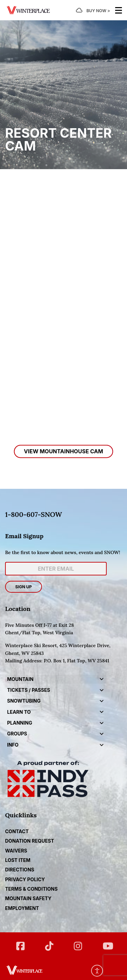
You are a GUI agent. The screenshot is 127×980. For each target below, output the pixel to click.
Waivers (16, 851)
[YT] (107, 943)
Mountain (20, 679)
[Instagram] (78, 943)
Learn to (19, 712)
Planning (20, 723)
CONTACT (17, 831)
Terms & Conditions (31, 889)
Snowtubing (24, 701)
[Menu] (119, 10)
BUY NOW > (98, 11)
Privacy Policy (25, 879)
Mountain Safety (28, 898)
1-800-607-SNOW (34, 514)
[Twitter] (49, 943)
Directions (20, 870)
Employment (22, 908)
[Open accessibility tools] (97, 971)
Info (13, 745)
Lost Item (18, 860)
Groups (17, 734)
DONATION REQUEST (30, 841)
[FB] (20, 943)
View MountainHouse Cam (64, 451)
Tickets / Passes (29, 690)
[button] (102, 679)
